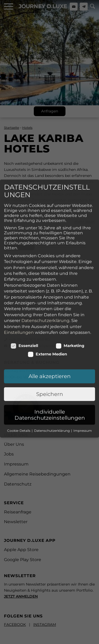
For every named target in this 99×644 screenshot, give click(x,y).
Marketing (70, 313)
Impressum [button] (83, 397)
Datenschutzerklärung (45, 287)
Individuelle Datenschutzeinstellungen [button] (50, 381)
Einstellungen (19, 299)
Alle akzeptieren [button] (50, 343)
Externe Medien (48, 321)
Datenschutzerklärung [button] (52, 397)
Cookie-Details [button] (19, 397)
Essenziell (24, 313)
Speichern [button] (50, 361)
